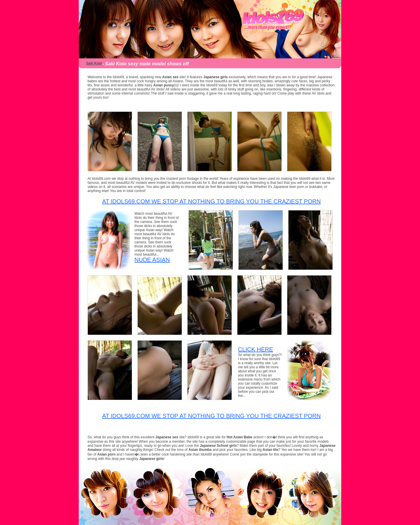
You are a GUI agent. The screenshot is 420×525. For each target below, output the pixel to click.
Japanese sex (167, 437)
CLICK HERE (256, 349)
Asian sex (170, 77)
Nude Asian (152, 260)
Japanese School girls (218, 446)
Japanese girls (215, 77)
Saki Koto (94, 63)
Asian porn (106, 454)
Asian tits (270, 450)
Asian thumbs (200, 450)
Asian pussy (163, 85)
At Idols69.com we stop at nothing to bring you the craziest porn (211, 201)
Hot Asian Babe (240, 437)
